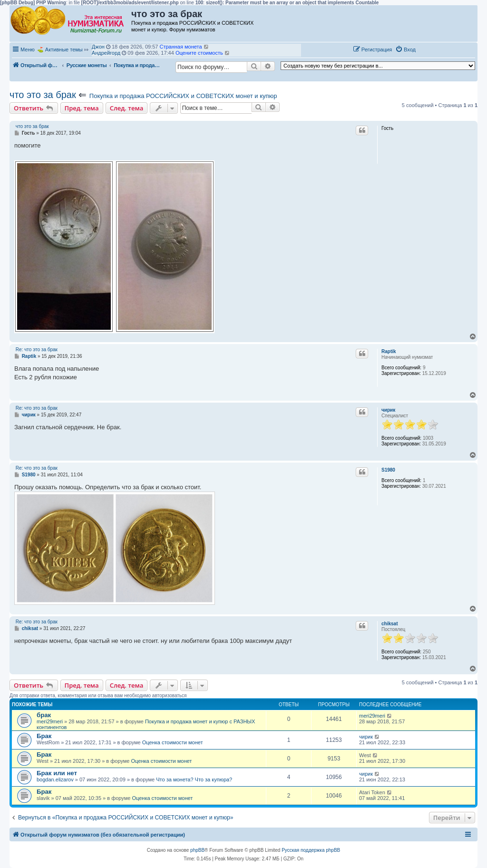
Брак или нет (57, 773)
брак (44, 715)
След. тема (127, 108)
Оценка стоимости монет (173, 742)
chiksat (390, 624)
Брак (44, 736)
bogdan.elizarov (55, 779)
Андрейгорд (106, 53)
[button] (429, 49)
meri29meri (50, 721)
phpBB (197, 850)
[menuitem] (405, 49)
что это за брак (43, 95)
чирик (388, 410)
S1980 (388, 470)
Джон (98, 47)
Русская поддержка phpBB (311, 850)
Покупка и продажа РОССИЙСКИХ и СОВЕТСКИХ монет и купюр (183, 96)
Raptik (389, 351)
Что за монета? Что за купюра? (194, 779)
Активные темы (64, 49)
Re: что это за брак (37, 350)
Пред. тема (82, 108)
